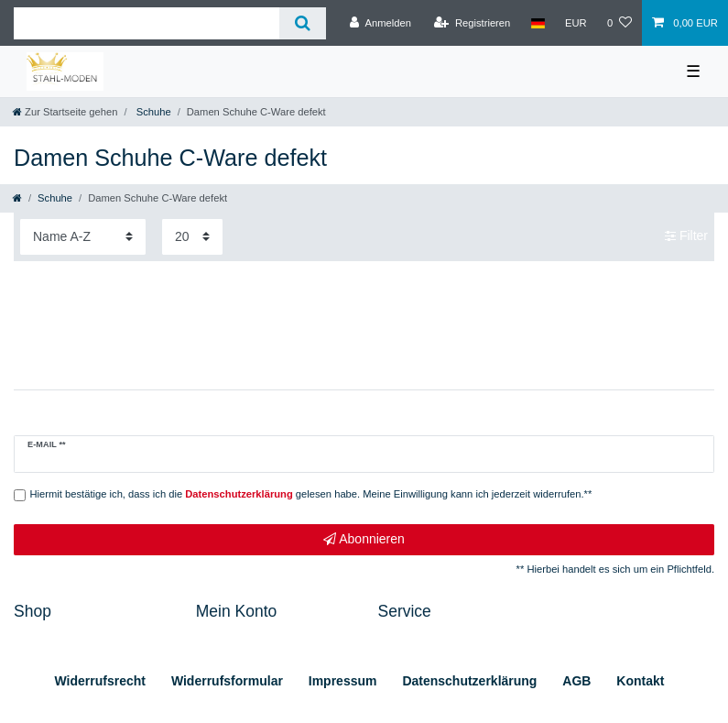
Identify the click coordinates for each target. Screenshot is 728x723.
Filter (686, 236)
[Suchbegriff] (147, 23)
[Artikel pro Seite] (192, 237)
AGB (576, 681)
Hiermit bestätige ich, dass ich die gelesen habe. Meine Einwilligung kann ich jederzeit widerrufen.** (311, 494)
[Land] (537, 23)
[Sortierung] (83, 237)
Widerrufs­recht (100, 681)
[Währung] (576, 23)
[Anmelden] (380, 23)
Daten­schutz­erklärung (469, 681)
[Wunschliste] (619, 23)
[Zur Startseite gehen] (65, 112)
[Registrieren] (472, 23)
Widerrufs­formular (227, 681)
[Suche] (303, 23)
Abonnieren (364, 540)
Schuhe (152, 112)
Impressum (343, 681)
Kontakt (640, 681)
